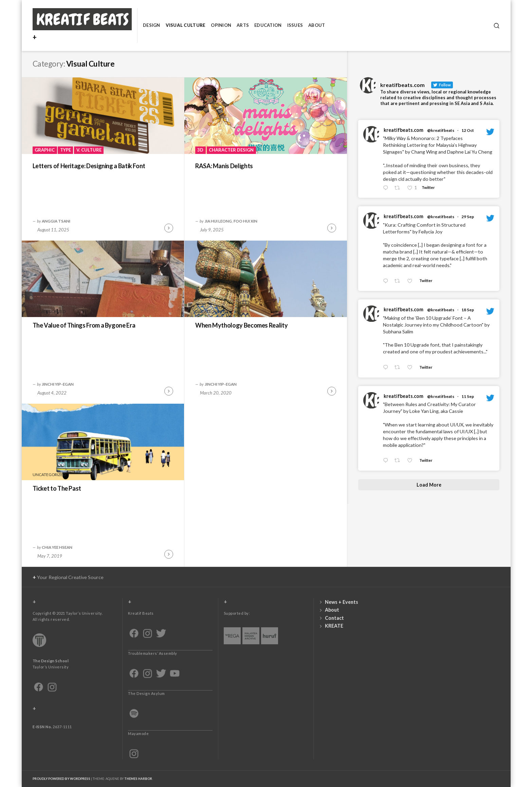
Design (152, 25)
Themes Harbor (138, 779)
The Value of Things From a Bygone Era (84, 325)
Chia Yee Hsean (57, 547)
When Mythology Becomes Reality (241, 325)
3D (200, 150)
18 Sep (468, 310)
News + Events (342, 602)
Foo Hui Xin (245, 221)
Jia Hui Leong (218, 221)
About (317, 25)
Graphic (45, 150)
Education (268, 25)
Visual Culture (186, 25)
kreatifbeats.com (403, 130)
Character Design (231, 150)
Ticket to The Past (57, 488)
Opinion (221, 25)
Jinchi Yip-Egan (58, 384)
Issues (295, 25)
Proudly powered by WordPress (61, 779)
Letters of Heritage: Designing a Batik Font (89, 166)
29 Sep (468, 217)
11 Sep (468, 396)
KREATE (334, 626)
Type (66, 150)
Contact (334, 618)
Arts (243, 25)
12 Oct (468, 130)
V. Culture (89, 150)
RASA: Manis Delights (224, 166)
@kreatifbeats (441, 130)
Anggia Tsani (56, 221)
